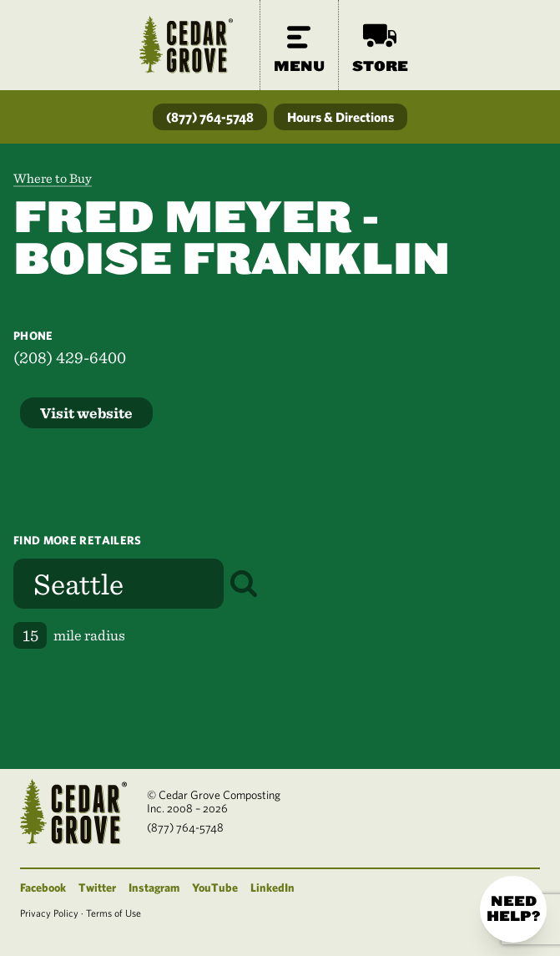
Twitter (97, 888)
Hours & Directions (341, 117)
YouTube (215, 888)
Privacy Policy (49, 913)
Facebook (43, 888)
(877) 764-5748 (210, 117)
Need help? (513, 909)
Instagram (154, 888)
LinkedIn (272, 888)
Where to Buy (53, 178)
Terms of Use (114, 913)
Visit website (86, 413)
